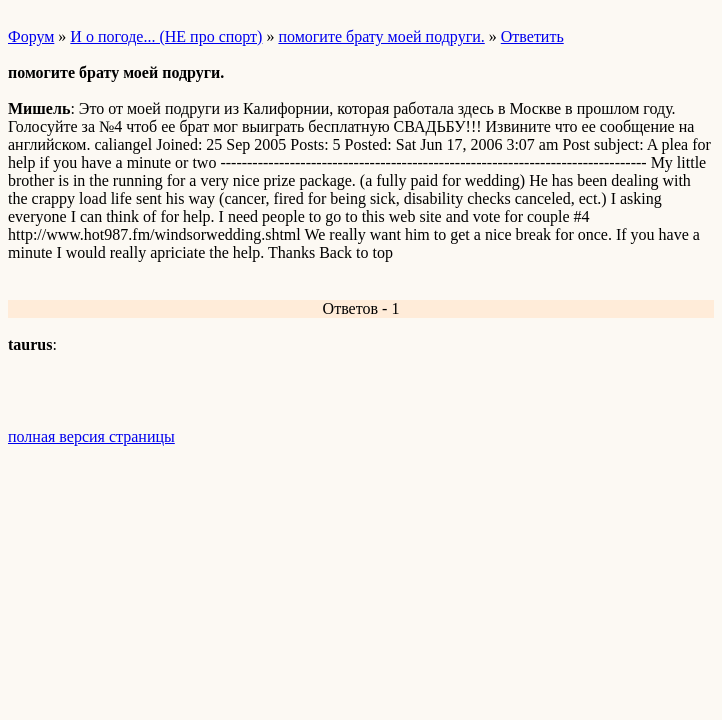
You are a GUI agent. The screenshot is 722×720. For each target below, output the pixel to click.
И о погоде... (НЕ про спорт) (166, 36)
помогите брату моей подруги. (381, 36)
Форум (31, 36)
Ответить (532, 36)
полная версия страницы (91, 436)
